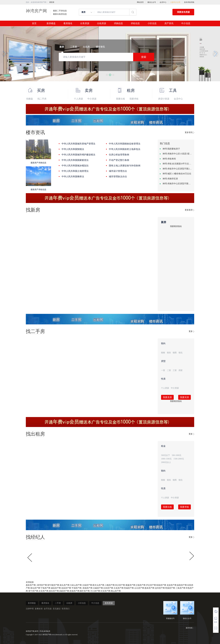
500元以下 (165, 455)
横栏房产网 (85, 591)
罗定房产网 (151, 585)
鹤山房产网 (116, 591)
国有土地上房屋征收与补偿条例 (125, 166)
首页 (34, 23)
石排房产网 (108, 588)
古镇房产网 (87, 585)
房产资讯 (169, 23)
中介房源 (92, 99)
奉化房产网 (35, 588)
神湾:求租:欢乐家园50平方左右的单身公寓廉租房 (177, 164)
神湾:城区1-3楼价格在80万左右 (177, 174)
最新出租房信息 (60, 14)
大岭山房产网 (76, 585)
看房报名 (68, 23)
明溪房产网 (170, 588)
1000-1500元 (166, 459)
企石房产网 (139, 588)
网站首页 (140, 2)
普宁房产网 (33, 591)
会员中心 (163, 2)
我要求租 (134, 99)
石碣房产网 (98, 588)
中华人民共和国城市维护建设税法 (78, 155)
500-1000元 (177, 455)
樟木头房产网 (98, 585)
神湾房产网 (36, 11)
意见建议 (57, 609)
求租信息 (135, 23)
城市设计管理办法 (118, 171)
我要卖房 (167, 397)
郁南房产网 (161, 585)
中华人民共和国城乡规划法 (75, 166)
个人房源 (78, 99)
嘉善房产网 (182, 585)
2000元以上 (166, 462)
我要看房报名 (176, 226)
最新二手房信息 (60, 11)
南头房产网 (65, 585)
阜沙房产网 (120, 585)
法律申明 (30, 609)
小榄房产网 (110, 585)
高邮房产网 (64, 591)
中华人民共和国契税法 (73, 149)
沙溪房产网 (141, 585)
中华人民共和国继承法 (73, 177)
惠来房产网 (31, 585)
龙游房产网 (172, 585)
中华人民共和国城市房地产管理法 (78, 144)
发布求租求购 (189, 2)
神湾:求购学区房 (170, 179)
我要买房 (185, 397)
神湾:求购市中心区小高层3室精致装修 (177, 154)
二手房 (58, 603)
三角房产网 (180, 588)
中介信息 (186, 23)
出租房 (69, 603)
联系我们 (66, 609)
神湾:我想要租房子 (171, 149)
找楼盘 (30, 99)
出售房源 (85, 23)
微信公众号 (152, 2)
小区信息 (152, 23)
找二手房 (42, 99)
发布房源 (109, 603)
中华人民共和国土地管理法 (75, 171)
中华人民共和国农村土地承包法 (125, 149)
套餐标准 (39, 609)
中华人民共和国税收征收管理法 (125, 144)
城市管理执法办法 (118, 177)
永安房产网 (43, 591)
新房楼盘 (51, 23)
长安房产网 (105, 591)
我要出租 (121, 99)
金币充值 (48, 609)
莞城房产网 (129, 588)
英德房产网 (88, 588)
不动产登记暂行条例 (119, 160)
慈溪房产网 (75, 591)
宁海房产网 (45, 588)
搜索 (144, 57)
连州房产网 (160, 588)
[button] (107, 75)
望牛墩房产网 (53, 585)
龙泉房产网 (66, 588)
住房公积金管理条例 (119, 155)
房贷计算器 (164, 99)
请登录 (52, 2)
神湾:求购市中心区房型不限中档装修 (177, 184)
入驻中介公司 (175, 2)
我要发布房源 (183, 12)
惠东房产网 (54, 591)
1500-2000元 (179, 459)
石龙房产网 (119, 588)
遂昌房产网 (56, 588)
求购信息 (118, 23)
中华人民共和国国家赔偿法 (75, 160)
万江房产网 (95, 591)
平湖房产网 (76, 588)
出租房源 (102, 23)
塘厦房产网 (130, 585)
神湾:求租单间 (169, 159)
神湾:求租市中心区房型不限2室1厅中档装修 (177, 169)
